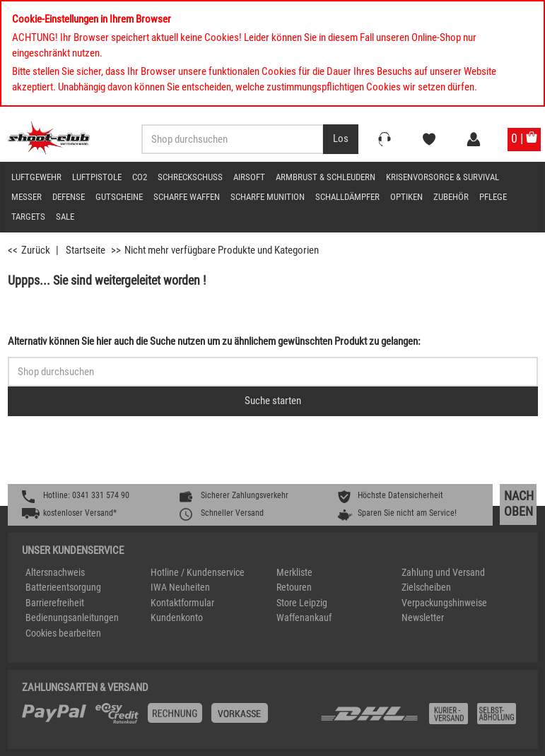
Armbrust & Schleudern (326, 177)
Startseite (86, 250)
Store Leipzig (302, 603)
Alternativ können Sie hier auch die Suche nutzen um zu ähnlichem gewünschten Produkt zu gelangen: (214, 341)
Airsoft (249, 177)
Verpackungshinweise (444, 603)
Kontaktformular (182, 603)
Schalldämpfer (347, 197)
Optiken (406, 197)
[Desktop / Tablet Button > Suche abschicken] (341, 139)
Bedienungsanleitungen (72, 618)
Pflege (493, 197)
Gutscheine (119, 197)
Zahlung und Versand (443, 572)
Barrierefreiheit (55, 603)
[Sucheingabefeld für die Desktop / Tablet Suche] (233, 139)
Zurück (36, 250)
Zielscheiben (426, 587)
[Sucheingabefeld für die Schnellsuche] (273, 372)
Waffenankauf (304, 618)
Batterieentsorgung (63, 587)
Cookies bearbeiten (63, 633)
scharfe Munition (268, 197)
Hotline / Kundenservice (198, 572)
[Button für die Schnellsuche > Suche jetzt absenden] (273, 401)
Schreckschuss (190, 177)
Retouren (294, 587)
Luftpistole (97, 177)
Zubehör (451, 197)
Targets (28, 217)
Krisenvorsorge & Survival (443, 177)
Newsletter (423, 618)
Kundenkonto (177, 618)
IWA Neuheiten (180, 587)
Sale (65, 217)
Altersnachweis (55, 572)
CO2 (140, 177)
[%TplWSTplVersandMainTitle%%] (167, 719)
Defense (69, 197)
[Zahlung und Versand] (421, 719)
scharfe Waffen (187, 197)
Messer (27, 197)
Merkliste (294, 572)
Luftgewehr (36, 177)
